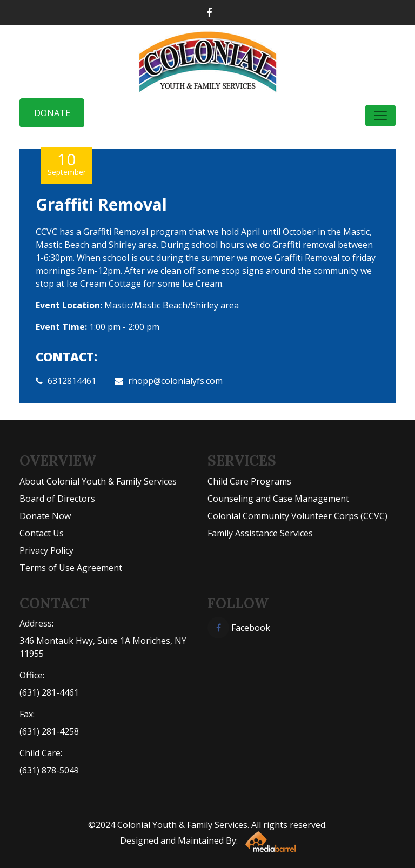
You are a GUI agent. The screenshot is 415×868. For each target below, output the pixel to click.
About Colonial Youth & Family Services (98, 481)
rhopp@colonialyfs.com (175, 381)
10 (66, 163)
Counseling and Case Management (278, 499)
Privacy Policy (46, 550)
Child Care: (41, 753)
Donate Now (45, 516)
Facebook (239, 628)
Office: (32, 675)
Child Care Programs (249, 481)
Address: (36, 623)
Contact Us (42, 533)
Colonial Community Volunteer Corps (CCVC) (297, 516)
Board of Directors (57, 499)
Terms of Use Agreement (71, 568)
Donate (52, 113)
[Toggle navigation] (380, 116)
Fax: (27, 714)
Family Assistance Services (260, 533)
